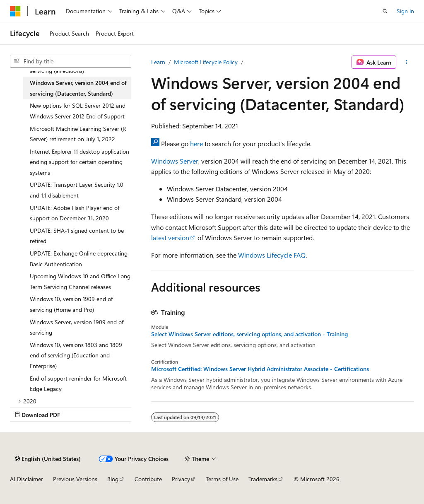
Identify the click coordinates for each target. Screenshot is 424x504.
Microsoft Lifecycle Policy (206, 62)
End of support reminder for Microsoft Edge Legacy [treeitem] (78, 384)
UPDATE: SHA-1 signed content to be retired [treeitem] (77, 236)
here (196, 143)
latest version (170, 238)
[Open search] (385, 11)
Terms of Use (222, 479)
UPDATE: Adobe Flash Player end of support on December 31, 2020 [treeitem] (75, 213)
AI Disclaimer (26, 479)
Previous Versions (75, 479)
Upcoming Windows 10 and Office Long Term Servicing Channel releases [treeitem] (80, 281)
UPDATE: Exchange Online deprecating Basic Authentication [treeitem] (79, 259)
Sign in (405, 11)
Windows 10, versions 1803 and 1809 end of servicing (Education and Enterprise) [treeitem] (76, 355)
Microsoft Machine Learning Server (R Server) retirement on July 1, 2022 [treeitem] (78, 134)
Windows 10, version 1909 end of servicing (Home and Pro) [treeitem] (71, 304)
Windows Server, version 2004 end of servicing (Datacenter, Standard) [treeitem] (78, 88)
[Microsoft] (15, 11)
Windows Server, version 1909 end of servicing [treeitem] (77, 327)
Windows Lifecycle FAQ (272, 255)
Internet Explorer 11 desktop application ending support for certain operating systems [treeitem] (79, 162)
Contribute (148, 479)
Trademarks (263, 479)
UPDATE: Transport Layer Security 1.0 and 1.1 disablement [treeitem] (77, 190)
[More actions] (407, 62)
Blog (113, 479)
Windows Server (175, 161)
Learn (158, 62)
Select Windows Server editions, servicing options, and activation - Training (249, 334)
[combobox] (71, 61)
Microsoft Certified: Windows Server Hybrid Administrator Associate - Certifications (260, 369)
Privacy (181, 479)
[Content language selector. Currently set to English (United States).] (48, 459)
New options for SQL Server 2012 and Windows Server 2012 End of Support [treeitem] (78, 111)
